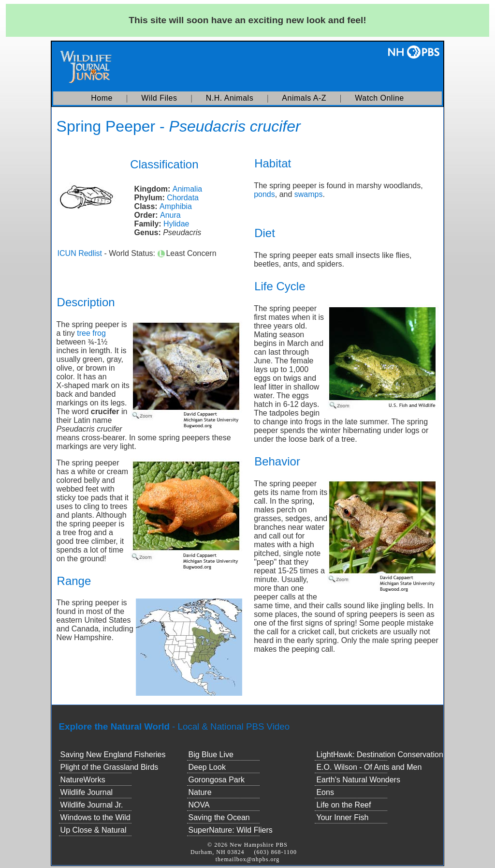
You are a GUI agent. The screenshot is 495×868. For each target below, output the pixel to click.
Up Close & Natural (94, 830)
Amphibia (176, 206)
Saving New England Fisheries (113, 755)
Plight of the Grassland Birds (109, 767)
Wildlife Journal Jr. (92, 805)
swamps (309, 194)
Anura (170, 215)
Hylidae (176, 224)
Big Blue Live (211, 755)
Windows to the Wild (95, 817)
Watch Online (379, 98)
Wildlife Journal (87, 792)
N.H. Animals (230, 98)
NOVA (199, 805)
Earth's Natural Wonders (358, 780)
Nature (200, 792)
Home (102, 98)
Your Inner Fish (342, 817)
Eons (325, 792)
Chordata (183, 198)
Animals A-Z (304, 98)
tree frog (91, 333)
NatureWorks (83, 780)
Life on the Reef (343, 805)
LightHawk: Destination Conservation (379, 755)
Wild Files (159, 98)
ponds (264, 194)
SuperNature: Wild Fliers (231, 830)
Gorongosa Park (217, 780)
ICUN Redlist (80, 253)
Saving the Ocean (219, 817)
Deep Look (207, 767)
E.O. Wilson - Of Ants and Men (369, 767)
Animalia (187, 189)
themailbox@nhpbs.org (248, 859)
